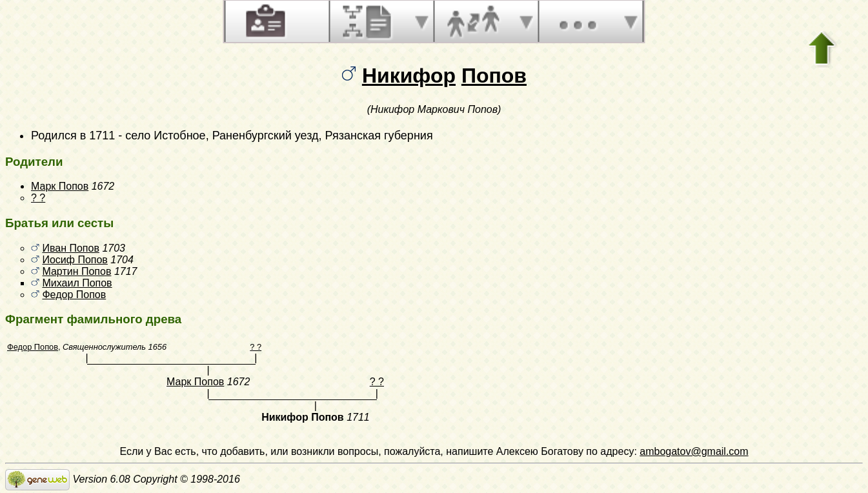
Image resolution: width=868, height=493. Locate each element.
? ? (38, 198)
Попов (494, 75)
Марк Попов (60, 186)
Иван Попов (70, 248)
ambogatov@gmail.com (694, 451)
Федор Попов (74, 295)
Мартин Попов (76, 271)
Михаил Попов (77, 283)
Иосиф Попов (75, 260)
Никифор (409, 75)
